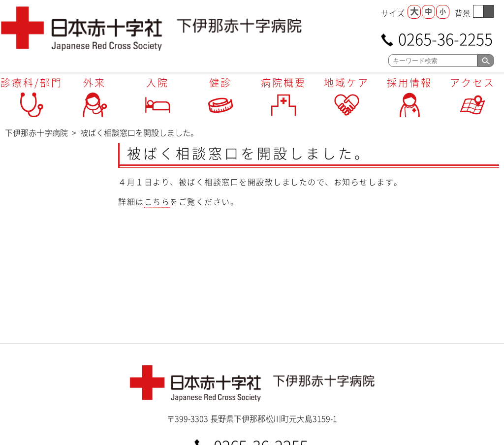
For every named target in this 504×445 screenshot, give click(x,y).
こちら (157, 201)
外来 (94, 82)
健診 (220, 82)
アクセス (472, 82)
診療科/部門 (31, 82)
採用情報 (409, 82)
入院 (157, 82)
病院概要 (283, 82)
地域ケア (346, 82)
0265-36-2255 (445, 38)
